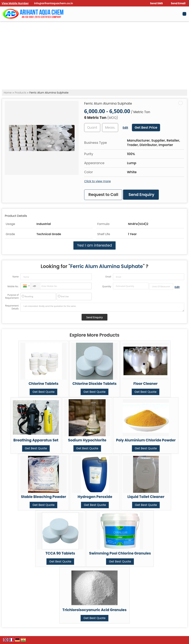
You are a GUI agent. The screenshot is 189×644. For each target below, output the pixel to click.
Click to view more (97, 181)
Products (20, 93)
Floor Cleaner (146, 384)
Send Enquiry (141, 195)
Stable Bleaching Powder (43, 497)
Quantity (107, 286)
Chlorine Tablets (44, 384)
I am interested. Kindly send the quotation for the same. (102, 307)
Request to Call (103, 195)
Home (8, 93)
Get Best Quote (43, 392)
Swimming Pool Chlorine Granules (120, 553)
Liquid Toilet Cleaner (146, 497)
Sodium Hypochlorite (87, 440)
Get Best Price (146, 128)
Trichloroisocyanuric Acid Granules (94, 610)
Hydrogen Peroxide (95, 497)
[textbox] (110, 128)
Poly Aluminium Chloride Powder (146, 440)
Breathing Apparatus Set (36, 440)
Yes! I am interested (94, 245)
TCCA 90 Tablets (60, 553)
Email (108, 277)
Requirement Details (12, 307)
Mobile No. (13, 286)
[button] (15, 3)
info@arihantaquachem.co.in (54, 3)
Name (16, 277)
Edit (125, 128)
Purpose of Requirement (12, 296)
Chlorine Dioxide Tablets (94, 384)
